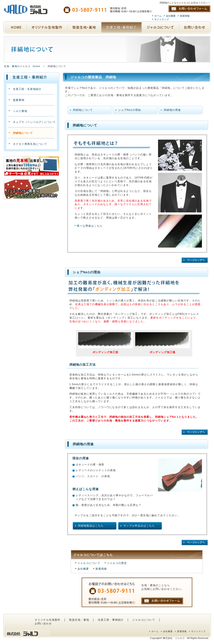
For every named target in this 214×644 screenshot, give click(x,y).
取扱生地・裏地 (79, 620)
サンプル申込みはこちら (139, 526)
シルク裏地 (20, 111)
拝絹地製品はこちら (91, 526)
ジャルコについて (89, 563)
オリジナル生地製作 (48, 620)
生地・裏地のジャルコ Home (22, 66)
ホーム (158, 16)
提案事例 (19, 100)
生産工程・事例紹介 (111, 620)
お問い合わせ (43, 624)
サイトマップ (162, 19)
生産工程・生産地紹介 (27, 89)
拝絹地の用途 (172, 110)
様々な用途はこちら (90, 226)
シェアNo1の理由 (130, 110)
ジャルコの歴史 (117, 563)
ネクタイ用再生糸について (30, 144)
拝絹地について (83, 110)
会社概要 (171, 16)
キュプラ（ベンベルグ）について (34, 122)
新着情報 (185, 16)
